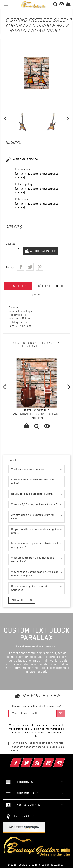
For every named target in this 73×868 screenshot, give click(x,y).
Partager (21, 267)
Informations (26, 816)
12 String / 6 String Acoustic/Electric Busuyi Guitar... (37, 412)
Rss (42, 760)
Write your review (22, 160)
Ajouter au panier (43, 251)
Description (18, 286)
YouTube (53, 760)
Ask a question (22, 600)
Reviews (37, 295)
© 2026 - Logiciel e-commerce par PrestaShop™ (37, 865)
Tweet (30, 267)
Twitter (32, 760)
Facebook (21, 760)
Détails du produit (51, 286)
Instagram (64, 760)
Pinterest (39, 267)
